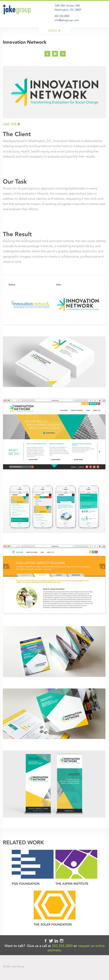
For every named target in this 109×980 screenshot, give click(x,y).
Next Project (63, 54)
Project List (55, 54)
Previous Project (47, 54)
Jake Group (18, 18)
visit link (10, 124)
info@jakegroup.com (67, 20)
